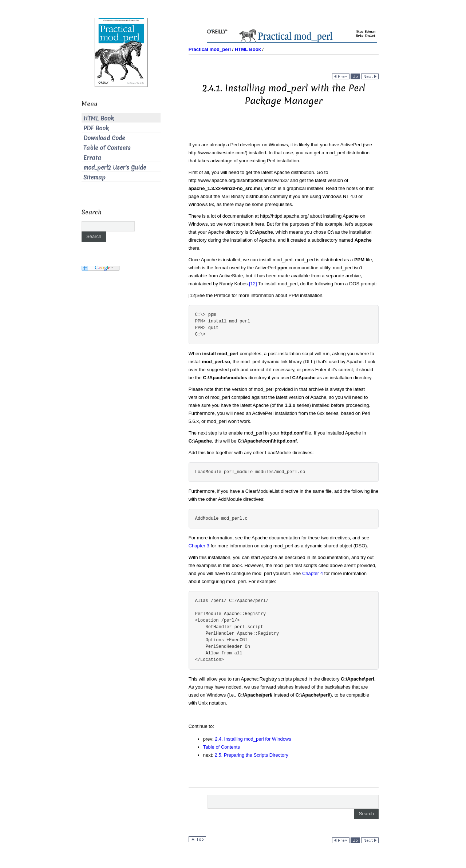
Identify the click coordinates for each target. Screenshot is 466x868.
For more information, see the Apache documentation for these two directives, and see (279, 538)
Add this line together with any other (240, 453)
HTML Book (99, 118)
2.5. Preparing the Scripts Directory (252, 755)
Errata (92, 158)
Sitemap (94, 177)
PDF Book (96, 128)
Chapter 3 (199, 546)
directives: (303, 453)
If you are (198, 145)
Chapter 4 (313, 573)
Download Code (104, 138)
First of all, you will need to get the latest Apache (239, 172)
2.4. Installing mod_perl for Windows (253, 739)
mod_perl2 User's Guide (115, 168)
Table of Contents (222, 747)
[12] (253, 284)
